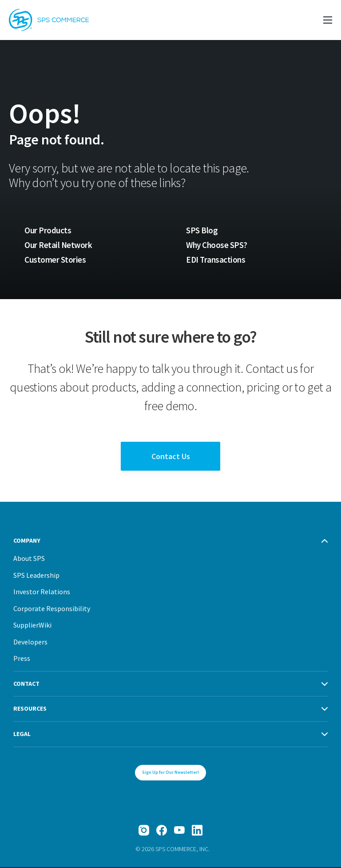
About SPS (29, 559)
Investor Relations (42, 592)
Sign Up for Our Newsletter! (170, 773)
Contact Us (171, 457)
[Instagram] (144, 831)
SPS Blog (202, 230)
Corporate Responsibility (52, 609)
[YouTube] (179, 831)
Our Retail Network (59, 245)
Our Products (48, 230)
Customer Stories (55, 260)
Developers (30, 643)
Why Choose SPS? (218, 245)
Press (22, 659)
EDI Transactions (216, 260)
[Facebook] (162, 831)
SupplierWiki (32, 626)
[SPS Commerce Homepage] (49, 20)
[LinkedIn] (197, 831)
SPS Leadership (36, 576)
